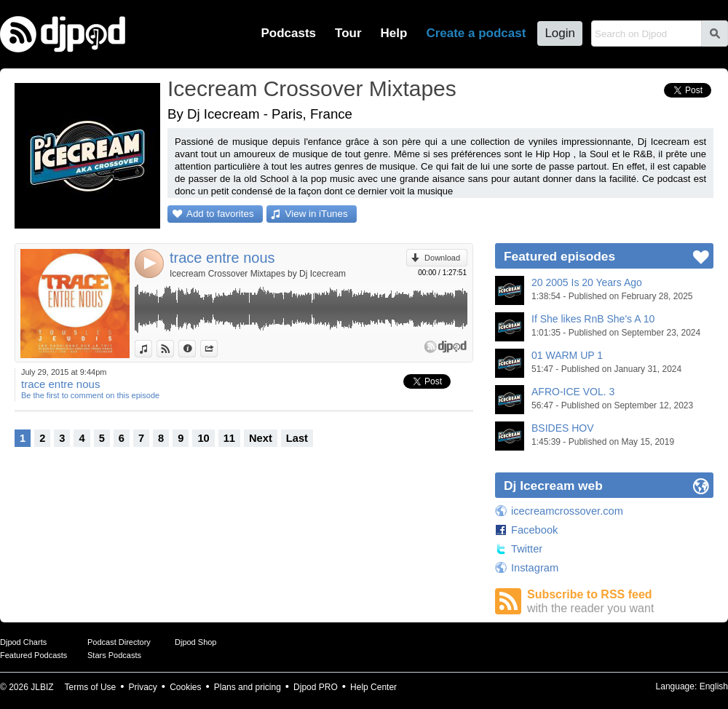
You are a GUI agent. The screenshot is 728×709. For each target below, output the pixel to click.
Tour (348, 33)
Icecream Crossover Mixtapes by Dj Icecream (258, 274)
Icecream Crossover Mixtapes (312, 88)
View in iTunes (317, 214)
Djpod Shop (196, 642)
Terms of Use (91, 687)
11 (229, 438)
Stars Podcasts (114, 655)
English (714, 686)
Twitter (527, 549)
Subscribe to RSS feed (620, 602)
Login (560, 33)
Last (297, 438)
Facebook (534, 530)
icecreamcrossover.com (567, 511)
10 (203, 438)
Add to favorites (220, 214)
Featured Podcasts (33, 655)
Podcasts (288, 33)
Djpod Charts (23, 642)
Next (261, 438)
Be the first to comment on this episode (90, 395)
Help (394, 33)
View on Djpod (174, 349)
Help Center (373, 687)
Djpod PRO (316, 687)
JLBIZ (42, 687)
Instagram (535, 568)
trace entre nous (222, 258)
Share (217, 349)
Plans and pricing (248, 687)
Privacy (143, 687)
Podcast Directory (119, 642)
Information (195, 349)
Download (442, 258)
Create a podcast (476, 33)
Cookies (185, 687)
